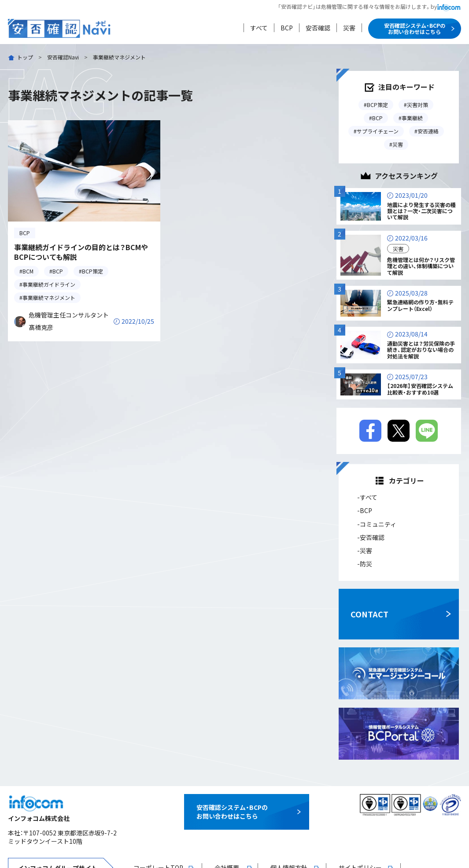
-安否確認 (371, 537)
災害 (349, 28)
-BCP (365, 510)
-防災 (365, 564)
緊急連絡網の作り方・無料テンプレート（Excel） (420, 305)
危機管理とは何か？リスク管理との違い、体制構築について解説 (421, 266)
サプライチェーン (378, 131)
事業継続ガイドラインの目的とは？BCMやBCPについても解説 (81, 252)
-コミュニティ (377, 524)
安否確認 (318, 28)
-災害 (365, 550)
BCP (287, 28)
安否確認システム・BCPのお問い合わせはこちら (415, 28)
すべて (259, 28)
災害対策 (417, 105)
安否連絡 (428, 131)
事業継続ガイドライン (49, 284)
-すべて (367, 497)
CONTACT (369, 614)
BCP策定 (92, 271)
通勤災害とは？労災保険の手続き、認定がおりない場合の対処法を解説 (421, 350)
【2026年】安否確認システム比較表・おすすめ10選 (420, 389)
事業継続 (412, 118)
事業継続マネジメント (49, 297)
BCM (28, 271)
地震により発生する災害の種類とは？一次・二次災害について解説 (421, 211)
